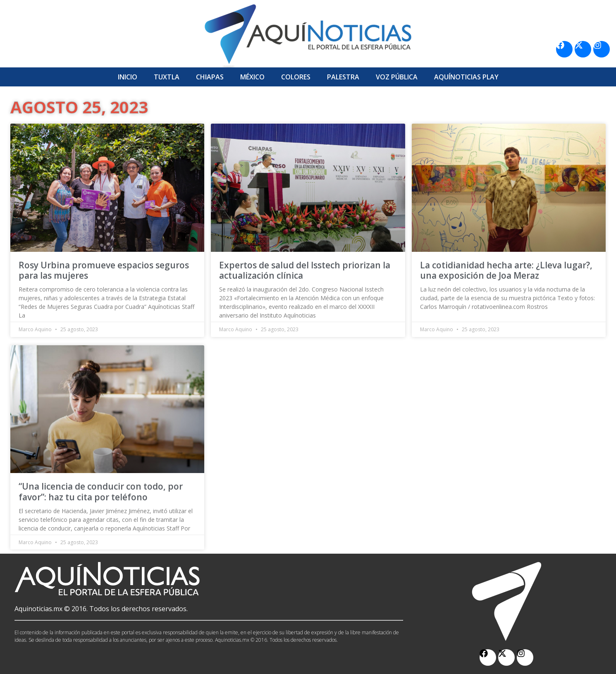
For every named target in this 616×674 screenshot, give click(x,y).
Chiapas (210, 77)
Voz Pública (397, 77)
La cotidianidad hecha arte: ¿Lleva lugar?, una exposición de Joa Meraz (506, 270)
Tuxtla (167, 77)
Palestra (343, 77)
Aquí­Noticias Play (466, 77)
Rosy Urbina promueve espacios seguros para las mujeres (104, 270)
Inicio (128, 77)
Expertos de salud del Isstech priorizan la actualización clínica (305, 270)
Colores (296, 77)
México (252, 77)
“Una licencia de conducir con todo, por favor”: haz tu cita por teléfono (101, 491)
